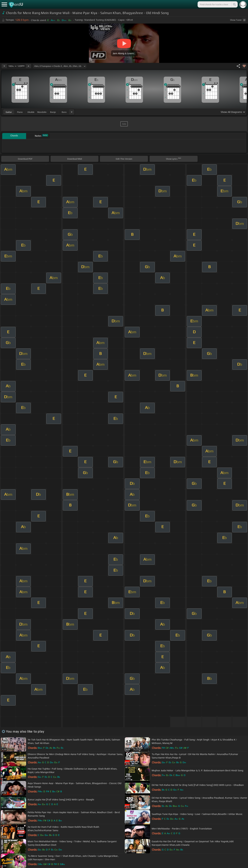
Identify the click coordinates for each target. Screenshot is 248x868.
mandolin (42, 112)
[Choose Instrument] (72, 112)
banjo (53, 112)
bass (64, 112)
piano (20, 112)
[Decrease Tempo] (4, 66)
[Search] (234, 4)
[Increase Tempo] (28, 66)
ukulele (31, 112)
